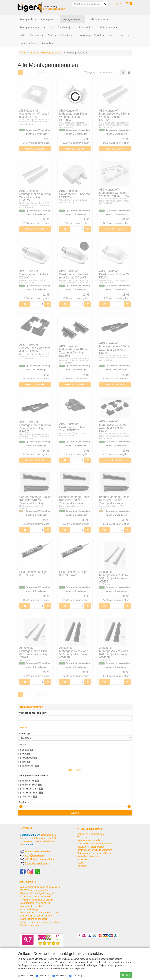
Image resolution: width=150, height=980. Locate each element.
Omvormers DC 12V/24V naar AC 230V (40, 912)
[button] (117, 3)
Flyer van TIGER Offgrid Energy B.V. (38, 893)
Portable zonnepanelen (31, 925)
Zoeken (75, 813)
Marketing (76, 976)
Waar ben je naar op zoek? (33, 713)
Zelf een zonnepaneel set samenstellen (39, 922)
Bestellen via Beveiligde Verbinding (95, 850)
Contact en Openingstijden (91, 834)
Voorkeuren (43, 976)
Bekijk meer (75, 770)
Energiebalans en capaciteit (34, 919)
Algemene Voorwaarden (89, 840)
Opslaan (126, 975)
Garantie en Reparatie (88, 856)
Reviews (82, 866)
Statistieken (60, 976)
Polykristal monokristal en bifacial (36, 900)
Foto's (80, 863)
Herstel (23, 728)
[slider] (21, 806)
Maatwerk (82, 860)
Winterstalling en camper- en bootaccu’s (40, 887)
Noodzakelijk (25, 976)
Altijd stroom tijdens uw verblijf (35, 897)
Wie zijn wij (83, 837)
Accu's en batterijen (30, 909)
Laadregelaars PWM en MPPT (35, 903)
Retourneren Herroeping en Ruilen (94, 853)
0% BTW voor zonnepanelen (34, 890)
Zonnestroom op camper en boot (36, 916)
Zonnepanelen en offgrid (32, 906)
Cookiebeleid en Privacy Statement (95, 844)
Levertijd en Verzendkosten (91, 847)
